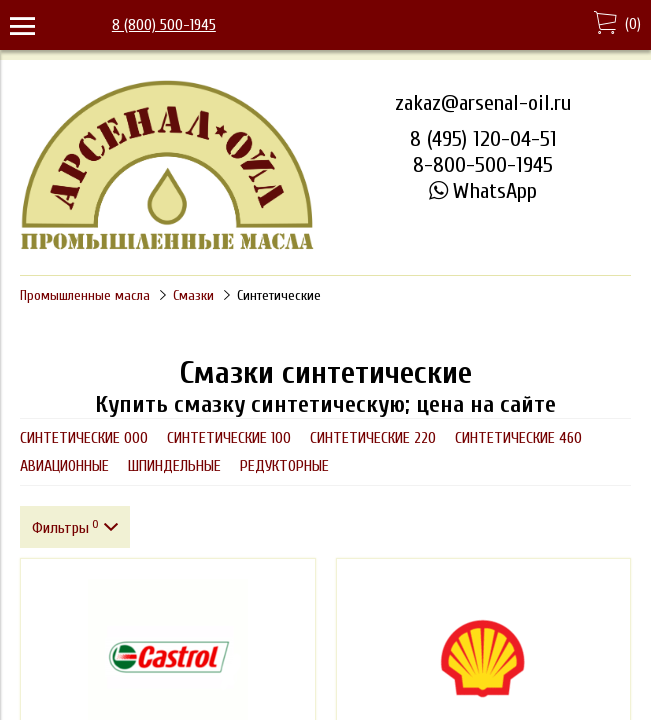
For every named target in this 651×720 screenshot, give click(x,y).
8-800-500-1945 (483, 165)
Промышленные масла (85, 295)
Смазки (193, 295)
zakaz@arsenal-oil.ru (483, 103)
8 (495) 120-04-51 (483, 139)
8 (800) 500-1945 (164, 25)
